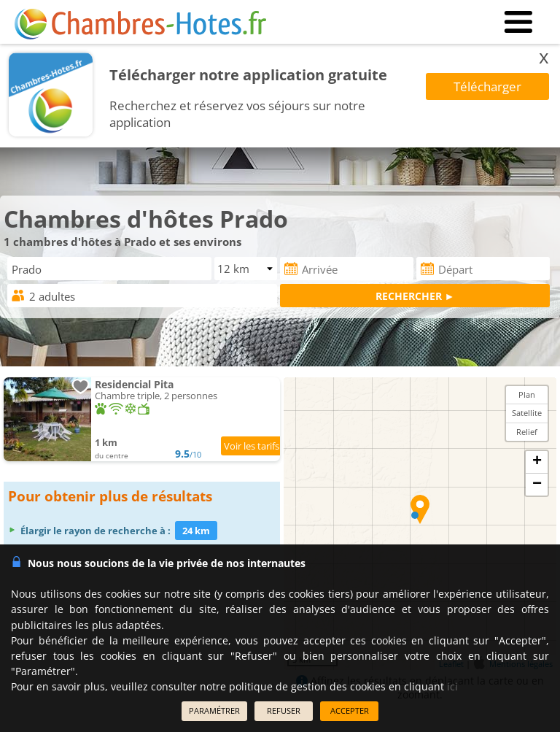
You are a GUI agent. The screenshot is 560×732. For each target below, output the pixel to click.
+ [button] (537, 462)
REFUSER (284, 710)
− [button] (537, 485)
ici (452, 686)
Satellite (527, 413)
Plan (527, 394)
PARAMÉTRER (214, 710)
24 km (196, 531)
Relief (527, 432)
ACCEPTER (350, 710)
